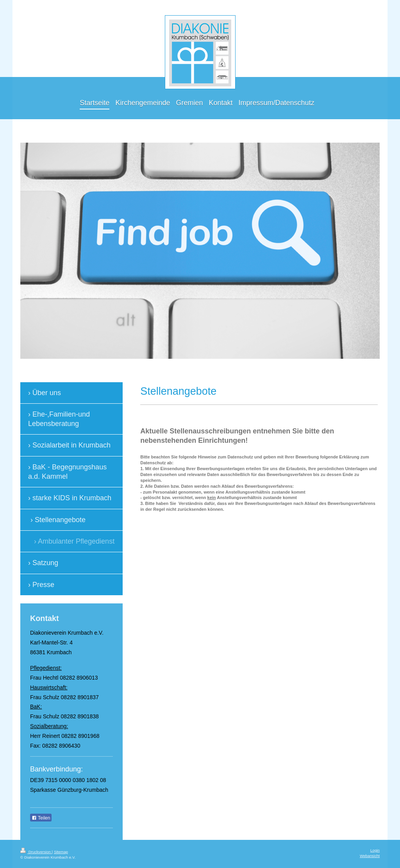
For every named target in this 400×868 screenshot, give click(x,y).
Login (375, 850)
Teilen (41, 818)
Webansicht (370, 856)
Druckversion (36, 852)
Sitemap (61, 852)
